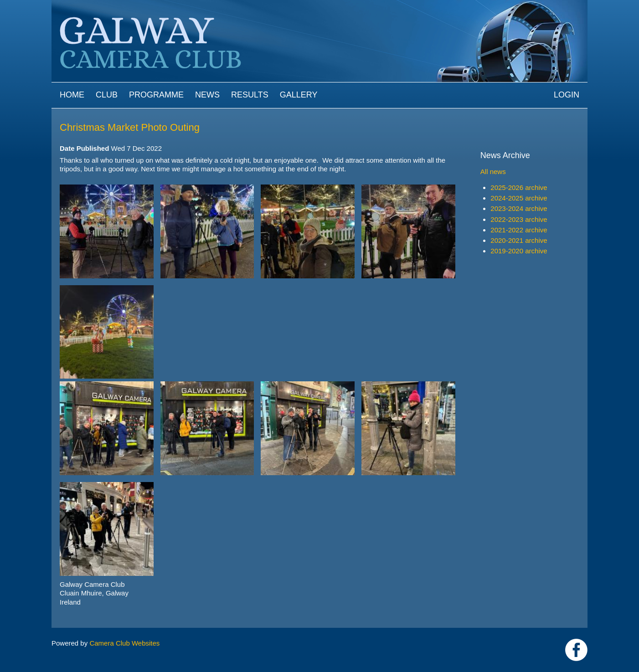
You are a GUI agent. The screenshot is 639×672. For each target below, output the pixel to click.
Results (250, 95)
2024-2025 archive (519, 198)
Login (567, 95)
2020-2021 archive (519, 240)
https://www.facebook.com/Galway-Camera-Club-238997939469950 (576, 650)
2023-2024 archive (519, 208)
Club (107, 95)
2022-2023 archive (519, 219)
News (207, 95)
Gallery (299, 95)
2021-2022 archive (519, 230)
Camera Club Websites (124, 643)
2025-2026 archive (519, 187)
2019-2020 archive (519, 251)
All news (493, 172)
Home (72, 95)
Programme (156, 95)
